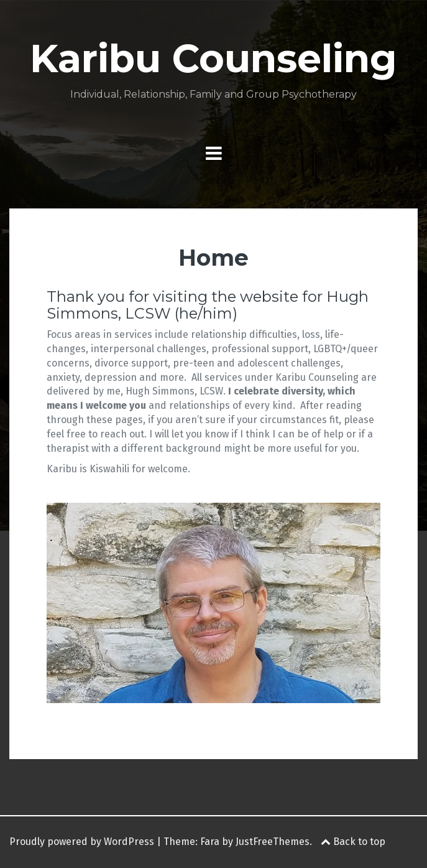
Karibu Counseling (214, 58)
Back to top (353, 842)
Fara (210, 842)
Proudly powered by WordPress (82, 842)
